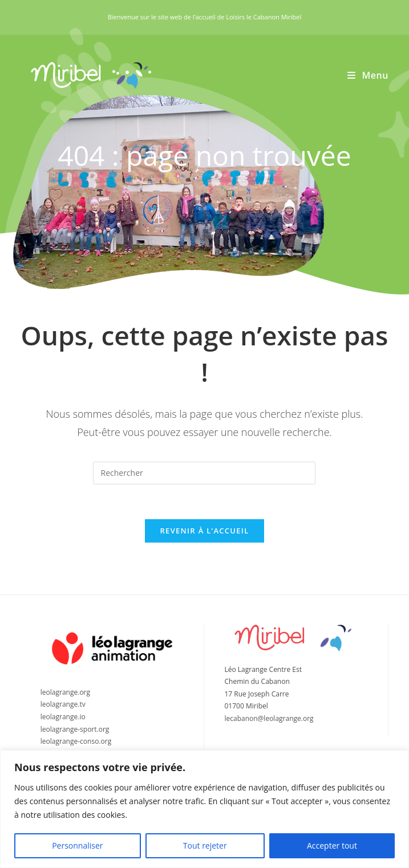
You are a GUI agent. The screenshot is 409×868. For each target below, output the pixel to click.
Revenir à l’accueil (204, 531)
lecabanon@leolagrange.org (269, 718)
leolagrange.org (65, 692)
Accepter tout (332, 845)
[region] (204, 809)
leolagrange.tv (63, 704)
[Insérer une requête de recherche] (204, 473)
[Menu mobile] (368, 75)
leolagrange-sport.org (75, 729)
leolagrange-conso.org (76, 741)
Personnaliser (77, 845)
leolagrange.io (63, 717)
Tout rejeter (205, 845)
